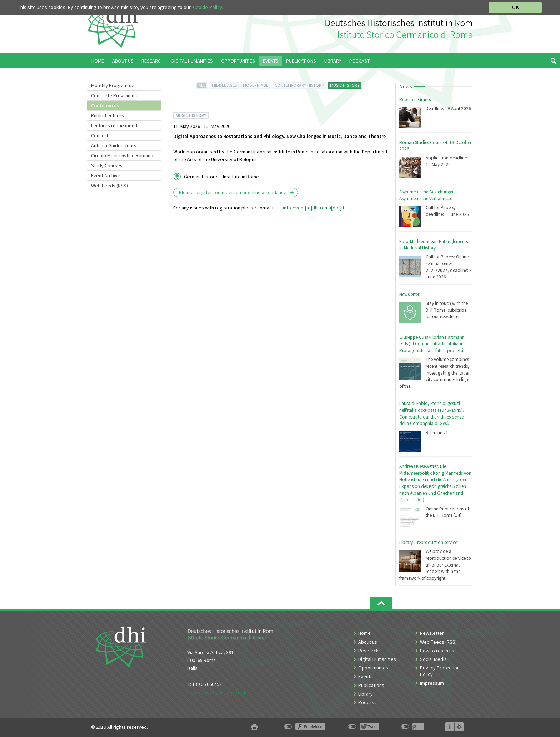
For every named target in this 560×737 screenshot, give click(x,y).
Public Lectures (107, 115)
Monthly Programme (113, 85)
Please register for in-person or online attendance (233, 192)
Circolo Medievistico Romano (122, 155)
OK (516, 7)
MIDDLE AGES (224, 85)
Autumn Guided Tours (114, 145)
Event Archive (106, 175)
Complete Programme (115, 95)
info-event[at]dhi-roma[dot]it (314, 208)
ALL (202, 85)
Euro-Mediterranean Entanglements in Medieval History (434, 245)
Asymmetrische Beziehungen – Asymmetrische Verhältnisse (429, 195)
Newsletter (409, 294)
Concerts (101, 135)
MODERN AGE (256, 85)
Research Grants (415, 100)
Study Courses (107, 165)
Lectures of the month (115, 125)
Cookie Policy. (208, 7)
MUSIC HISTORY (345, 85)
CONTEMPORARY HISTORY (299, 85)
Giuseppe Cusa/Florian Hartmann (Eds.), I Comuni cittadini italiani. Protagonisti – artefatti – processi (432, 344)
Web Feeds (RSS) (109, 186)
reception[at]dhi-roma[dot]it (218, 692)
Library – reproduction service (428, 542)
